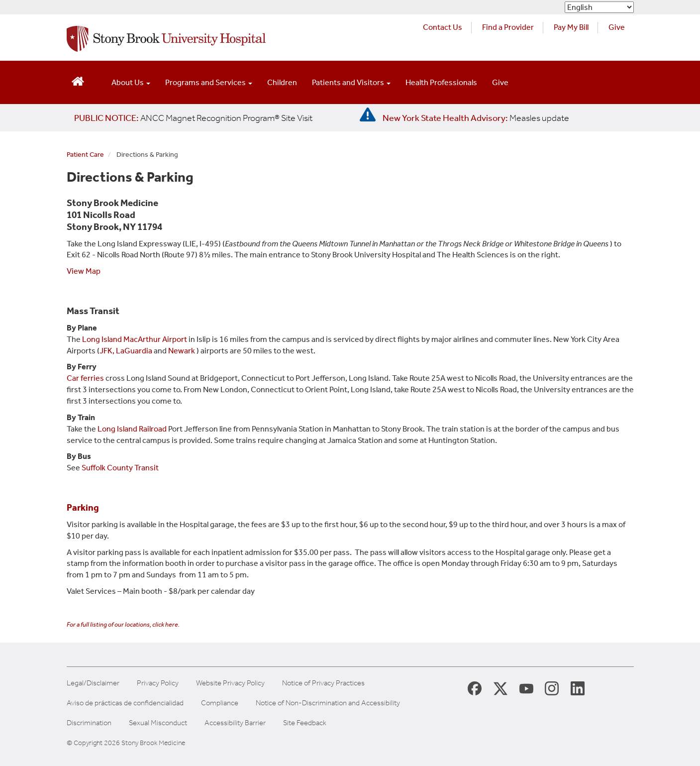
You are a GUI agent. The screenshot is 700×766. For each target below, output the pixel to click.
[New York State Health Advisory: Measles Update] (476, 118)
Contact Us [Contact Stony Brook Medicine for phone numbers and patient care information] (443, 27)
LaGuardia (134, 351)
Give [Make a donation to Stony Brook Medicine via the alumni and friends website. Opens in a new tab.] (617, 27)
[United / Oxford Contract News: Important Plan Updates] (193, 118)
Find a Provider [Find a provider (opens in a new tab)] (508, 27)
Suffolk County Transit (120, 468)
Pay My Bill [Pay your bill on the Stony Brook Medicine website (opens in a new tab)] (571, 27)
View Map (84, 271)
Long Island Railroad (132, 429)
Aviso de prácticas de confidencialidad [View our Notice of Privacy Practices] (125, 703)
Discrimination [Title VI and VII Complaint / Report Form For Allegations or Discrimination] (89, 723)
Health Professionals (441, 82)
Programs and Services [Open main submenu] (209, 82)
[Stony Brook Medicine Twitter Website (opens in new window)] (526, 688)
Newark (182, 351)
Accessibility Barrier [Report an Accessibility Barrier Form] (235, 723)
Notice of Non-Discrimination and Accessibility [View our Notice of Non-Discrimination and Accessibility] (328, 703)
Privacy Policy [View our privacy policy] (158, 683)
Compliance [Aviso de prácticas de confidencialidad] (220, 703)
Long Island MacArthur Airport (135, 339)
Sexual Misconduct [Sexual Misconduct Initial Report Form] (158, 723)
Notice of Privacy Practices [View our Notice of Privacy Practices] (323, 683)
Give (500, 82)
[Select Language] (599, 7)
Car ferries (85, 378)
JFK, (107, 351)
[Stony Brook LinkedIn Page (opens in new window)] (578, 688)
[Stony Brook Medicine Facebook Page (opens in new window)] (475, 688)
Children (282, 82)
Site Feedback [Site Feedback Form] (305, 723)
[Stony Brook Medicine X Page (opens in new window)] (500, 688)
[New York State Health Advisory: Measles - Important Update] (368, 115)
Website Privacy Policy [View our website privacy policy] (230, 683)
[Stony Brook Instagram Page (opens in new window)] (552, 688)
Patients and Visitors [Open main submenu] (351, 82)
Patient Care (85, 155)
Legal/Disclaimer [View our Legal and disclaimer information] (93, 683)
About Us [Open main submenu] (131, 82)
